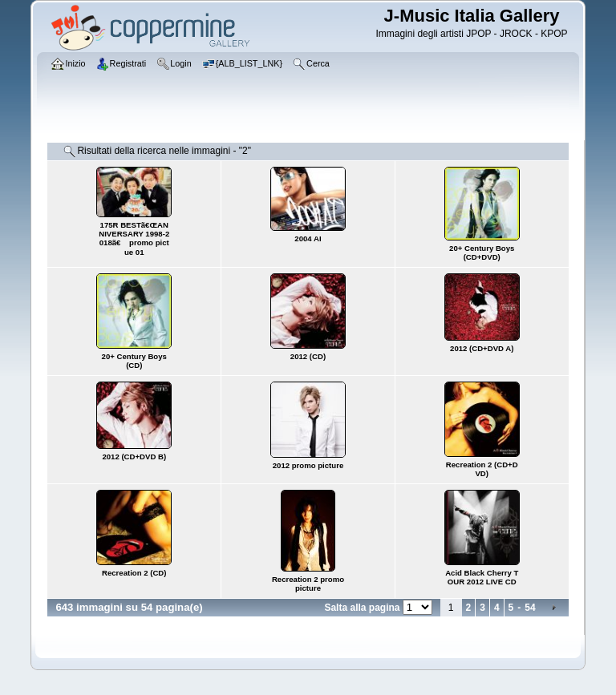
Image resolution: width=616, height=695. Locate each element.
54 (530, 608)
